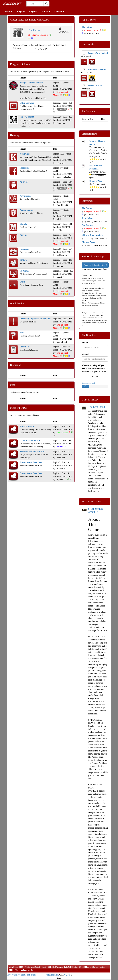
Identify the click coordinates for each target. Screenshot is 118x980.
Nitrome (24, 235)
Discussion (16, 365)
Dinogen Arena (88, 242)
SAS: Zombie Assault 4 (96, 510)
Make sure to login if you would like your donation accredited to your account (94, 368)
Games (46, 11)
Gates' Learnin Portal (30, 440)
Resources (24, 249)
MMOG (23, 260)
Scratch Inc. (87, 218)
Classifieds (25, 347)
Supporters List (88, 383)
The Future (34, 30)
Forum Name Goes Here (31, 462)
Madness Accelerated (97, 69)
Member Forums (18, 408)
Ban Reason (87, 225)
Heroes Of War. (95, 86)
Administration (18, 303)
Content (59, 11)
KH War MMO (27, 117)
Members (13, 967)
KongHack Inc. (52, 975)
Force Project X (27, 426)
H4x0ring (15, 135)
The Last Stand (96, 407)
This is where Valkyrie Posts (33, 451)
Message (86, 354)
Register (33, 11)
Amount (85, 343)
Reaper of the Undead (98, 53)
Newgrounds (25, 196)
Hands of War (96, 181)
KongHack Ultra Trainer (31, 83)
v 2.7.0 (67, 975)
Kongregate (25, 154)
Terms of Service (28, 975)
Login (21, 11)
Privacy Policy (13, 975)
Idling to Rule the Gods (92, 235)
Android (24, 182)
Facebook (24, 168)
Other (22, 282)
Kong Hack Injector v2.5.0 (95, 265)
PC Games (25, 271)
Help (22, 333)
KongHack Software (20, 64)
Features (9, 11)
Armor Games (26, 210)
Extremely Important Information (35, 319)
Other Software (27, 103)
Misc (13, 385)
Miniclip (24, 224)
